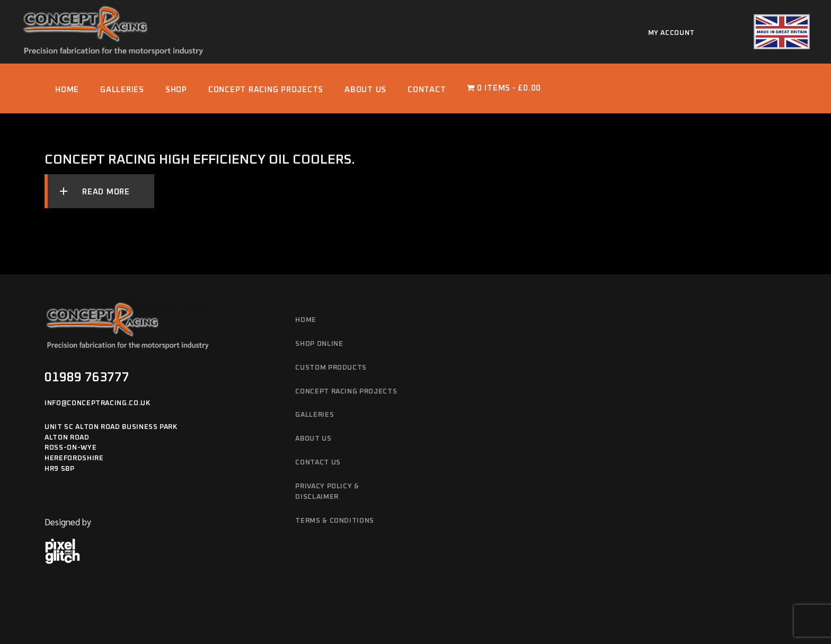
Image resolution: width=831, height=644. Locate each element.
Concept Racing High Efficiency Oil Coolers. (200, 160)
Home (306, 320)
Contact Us (318, 463)
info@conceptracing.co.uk (98, 403)
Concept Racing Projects (346, 392)
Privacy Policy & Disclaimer (327, 492)
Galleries (315, 415)
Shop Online (319, 344)
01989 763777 (87, 378)
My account (672, 33)
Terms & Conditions (335, 521)
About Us (313, 439)
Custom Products (331, 368)
